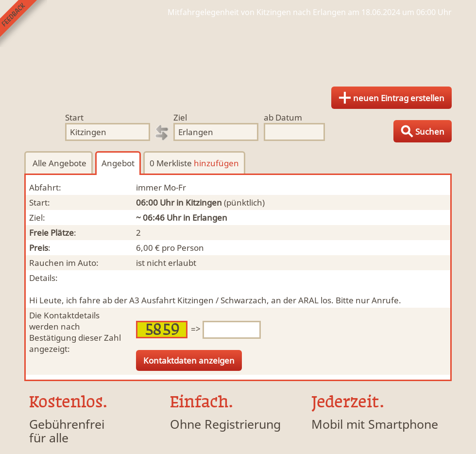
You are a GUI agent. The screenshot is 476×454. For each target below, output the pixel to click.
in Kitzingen (199, 202)
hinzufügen (216, 163)
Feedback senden (24, 24)
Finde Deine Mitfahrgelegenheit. (238, 49)
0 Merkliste (194, 163)
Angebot (118, 163)
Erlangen (210, 218)
